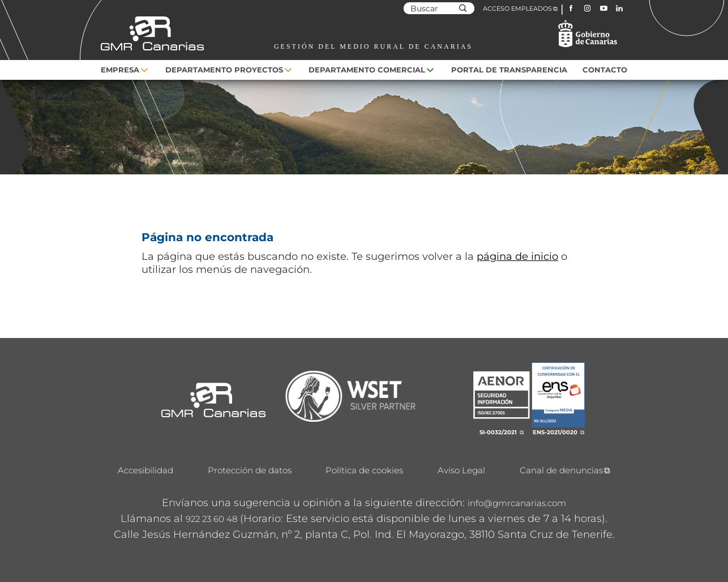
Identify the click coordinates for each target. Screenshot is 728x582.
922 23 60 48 (211, 519)
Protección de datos (250, 470)
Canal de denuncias (561, 470)
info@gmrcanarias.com (517, 503)
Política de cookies (364, 470)
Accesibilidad (145, 470)
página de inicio (517, 256)
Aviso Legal (461, 470)
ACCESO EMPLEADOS (517, 8)
